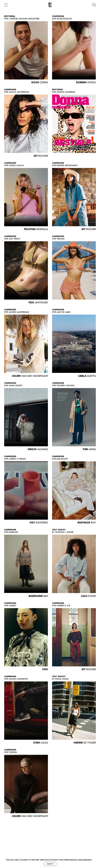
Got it (50, 864)
